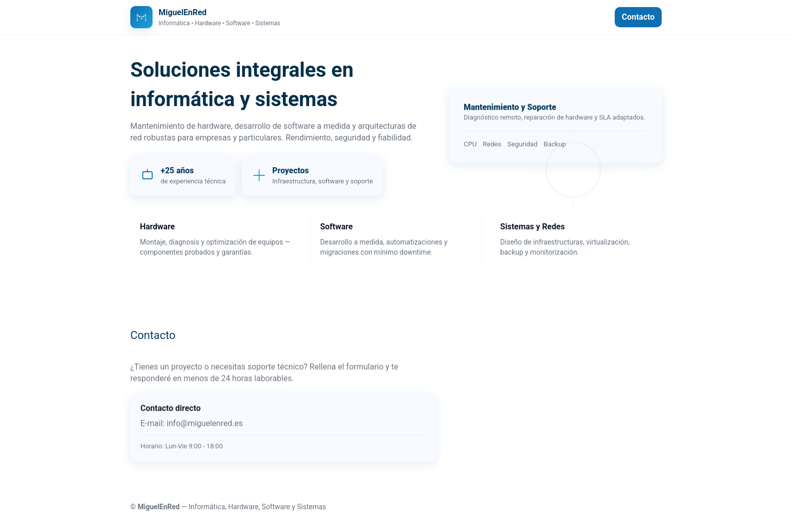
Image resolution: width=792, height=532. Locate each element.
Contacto (638, 17)
